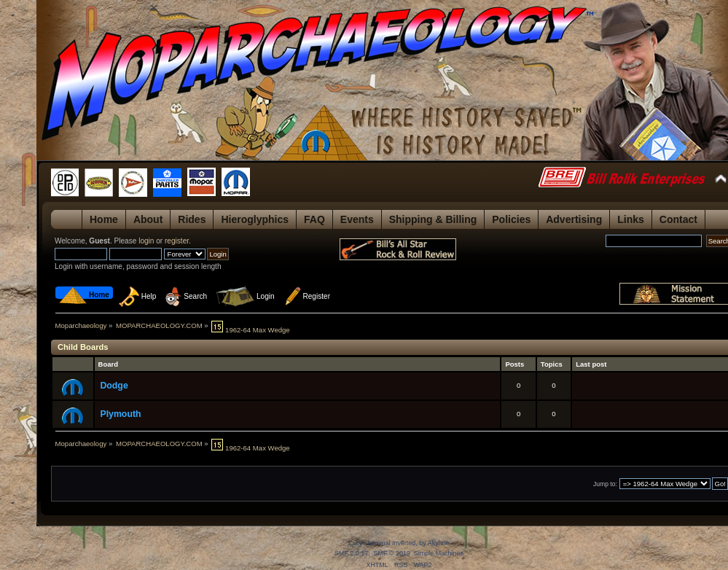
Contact (678, 219)
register (177, 241)
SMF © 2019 (391, 553)
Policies (511, 219)
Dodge (114, 386)
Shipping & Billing (433, 219)
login (146, 241)
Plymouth (120, 414)
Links (631, 219)
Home (104, 219)
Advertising (574, 219)
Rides (192, 219)
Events (357, 219)
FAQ (314, 219)
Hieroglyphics (255, 219)
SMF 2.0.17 (351, 553)
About (148, 219)
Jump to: (605, 484)
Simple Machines (439, 553)
